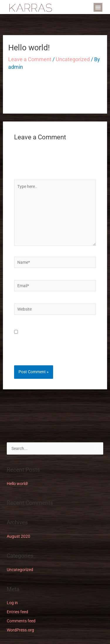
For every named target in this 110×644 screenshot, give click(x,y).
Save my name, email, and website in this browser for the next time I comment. (55, 342)
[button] (98, 7)
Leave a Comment (30, 59)
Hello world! (17, 484)
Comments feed (21, 621)
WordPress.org (20, 630)
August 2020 (18, 536)
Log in (12, 603)
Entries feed (17, 612)
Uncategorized (73, 59)
